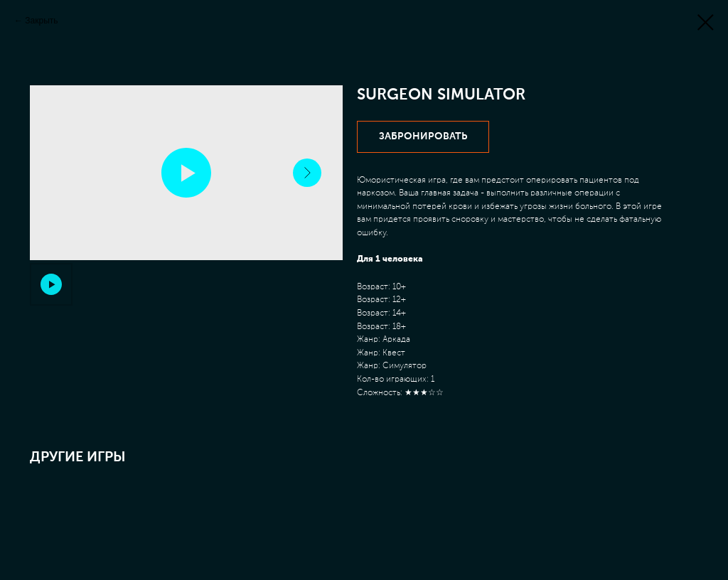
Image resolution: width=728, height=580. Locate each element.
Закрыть (41, 21)
